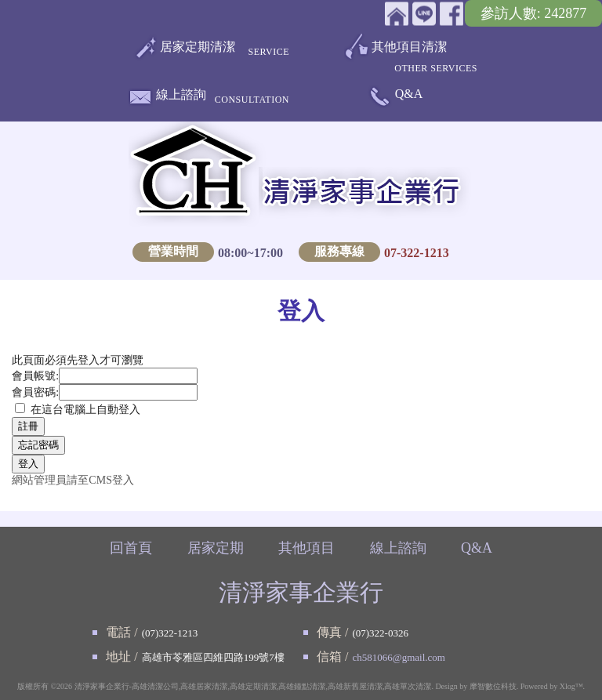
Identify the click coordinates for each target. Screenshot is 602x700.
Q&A (409, 94)
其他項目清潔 (409, 53)
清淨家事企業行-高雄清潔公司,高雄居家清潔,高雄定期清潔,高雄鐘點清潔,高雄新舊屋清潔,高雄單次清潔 (253, 686)
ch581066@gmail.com (398, 657)
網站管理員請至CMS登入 (73, 480)
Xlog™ (571, 686)
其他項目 (306, 548)
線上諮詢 (181, 98)
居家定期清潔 (198, 50)
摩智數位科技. (494, 686)
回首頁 (131, 548)
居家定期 (216, 548)
